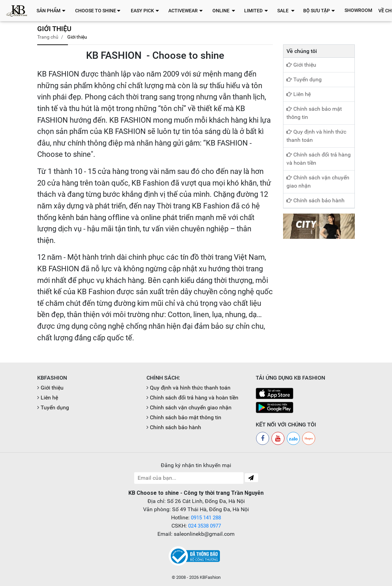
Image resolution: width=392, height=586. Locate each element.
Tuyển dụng (304, 79)
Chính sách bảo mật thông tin (314, 113)
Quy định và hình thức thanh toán (316, 136)
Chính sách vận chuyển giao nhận (318, 182)
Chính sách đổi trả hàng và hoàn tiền (319, 159)
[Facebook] (263, 438)
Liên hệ (299, 94)
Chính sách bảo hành (316, 200)
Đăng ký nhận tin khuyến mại (196, 465)
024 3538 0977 (204, 526)
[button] (53, 11)
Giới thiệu (301, 65)
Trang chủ (48, 37)
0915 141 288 (206, 517)
